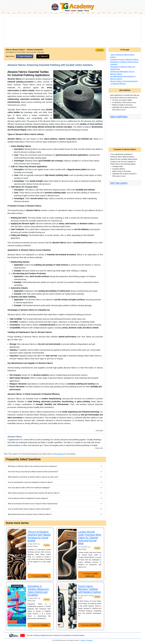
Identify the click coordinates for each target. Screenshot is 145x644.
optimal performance (67, 337)
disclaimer (60, 454)
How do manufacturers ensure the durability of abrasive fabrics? (30, 482)
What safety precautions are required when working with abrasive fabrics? (34, 493)
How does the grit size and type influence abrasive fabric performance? (33, 472)
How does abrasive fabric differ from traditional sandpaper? (29, 488)
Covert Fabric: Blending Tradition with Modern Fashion (90, 589)
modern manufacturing (51, 399)
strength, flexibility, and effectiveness (52, 404)
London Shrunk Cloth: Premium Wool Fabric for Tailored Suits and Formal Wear (90, 538)
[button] (56, 92)
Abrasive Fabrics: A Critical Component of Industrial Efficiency (34, 394)
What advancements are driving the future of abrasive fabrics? (30, 514)
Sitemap (83, 640)
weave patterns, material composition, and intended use (68, 139)
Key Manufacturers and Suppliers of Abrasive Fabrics (30, 363)
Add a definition (119, 117)
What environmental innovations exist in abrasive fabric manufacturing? (33, 504)
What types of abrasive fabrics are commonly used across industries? (33, 466)
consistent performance (83, 243)
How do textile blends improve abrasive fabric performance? (29, 509)
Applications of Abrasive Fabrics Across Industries (29, 250)
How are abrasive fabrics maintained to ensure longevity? (28, 498)
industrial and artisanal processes (61, 255)
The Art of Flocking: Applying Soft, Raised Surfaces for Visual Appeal (39, 536)
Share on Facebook (25, 56)
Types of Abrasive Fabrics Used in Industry (26, 134)
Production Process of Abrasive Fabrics (24, 206)
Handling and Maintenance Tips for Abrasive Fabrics (30, 332)
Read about (39, 576)
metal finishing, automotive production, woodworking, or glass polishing (59, 402)
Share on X (43, 56)
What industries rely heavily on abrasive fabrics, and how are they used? (33, 477)
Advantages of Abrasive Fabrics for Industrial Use (29, 310)
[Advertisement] (72, 32)
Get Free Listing (119, 183)
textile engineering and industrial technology (81, 412)
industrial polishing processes (20, 82)
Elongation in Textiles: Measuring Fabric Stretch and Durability (38, 591)
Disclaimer (90, 640)
